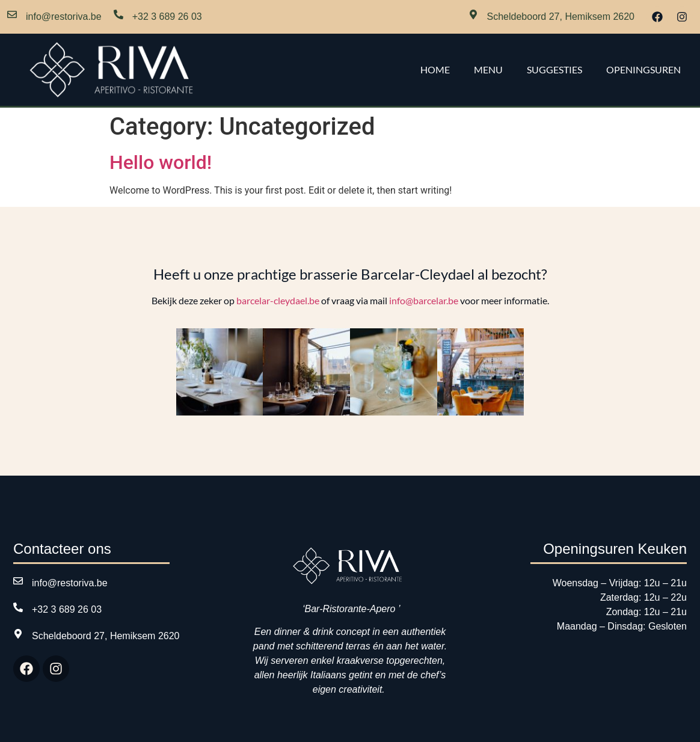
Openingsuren (643, 69)
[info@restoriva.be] (12, 17)
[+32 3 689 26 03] (118, 17)
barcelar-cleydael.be (278, 300)
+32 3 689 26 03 (167, 17)
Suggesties (554, 69)
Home (435, 69)
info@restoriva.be (64, 17)
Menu (488, 69)
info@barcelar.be (424, 300)
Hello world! (161, 162)
